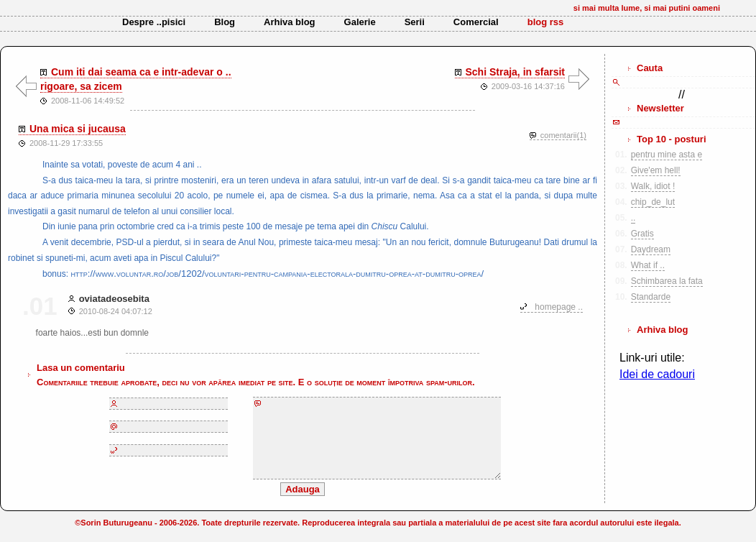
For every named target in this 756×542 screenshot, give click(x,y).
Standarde (651, 297)
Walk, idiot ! (653, 186)
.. (633, 218)
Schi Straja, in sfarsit (516, 72)
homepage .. (559, 307)
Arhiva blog (290, 22)
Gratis (642, 234)
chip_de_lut (653, 202)
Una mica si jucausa (78, 129)
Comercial (476, 22)
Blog (225, 22)
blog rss (546, 22)
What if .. (648, 265)
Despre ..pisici (154, 22)
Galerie (360, 22)
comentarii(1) (563, 135)
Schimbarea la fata (667, 281)
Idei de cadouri (657, 374)
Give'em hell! (656, 170)
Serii (415, 22)
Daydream (651, 249)
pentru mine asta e (667, 155)
